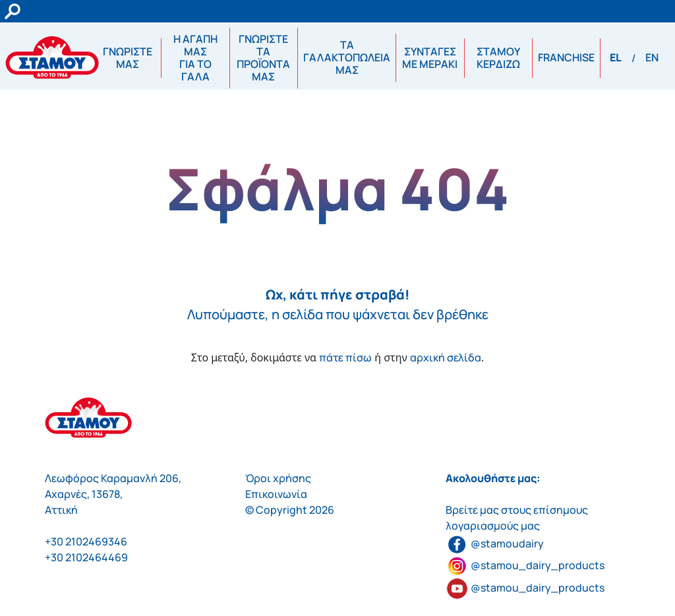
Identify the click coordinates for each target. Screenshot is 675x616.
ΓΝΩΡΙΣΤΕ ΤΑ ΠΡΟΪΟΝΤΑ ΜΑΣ (263, 58)
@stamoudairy (495, 543)
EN (652, 57)
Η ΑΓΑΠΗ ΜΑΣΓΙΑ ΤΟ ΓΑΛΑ (195, 58)
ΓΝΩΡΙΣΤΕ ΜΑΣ (128, 58)
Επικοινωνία (276, 494)
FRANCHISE (566, 57)
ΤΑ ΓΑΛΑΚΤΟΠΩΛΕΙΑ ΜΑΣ (347, 57)
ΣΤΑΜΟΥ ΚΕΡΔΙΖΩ (498, 58)
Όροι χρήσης (278, 478)
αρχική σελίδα (446, 357)
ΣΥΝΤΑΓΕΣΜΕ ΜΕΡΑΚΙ (430, 58)
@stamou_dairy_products (538, 565)
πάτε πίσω (345, 357)
